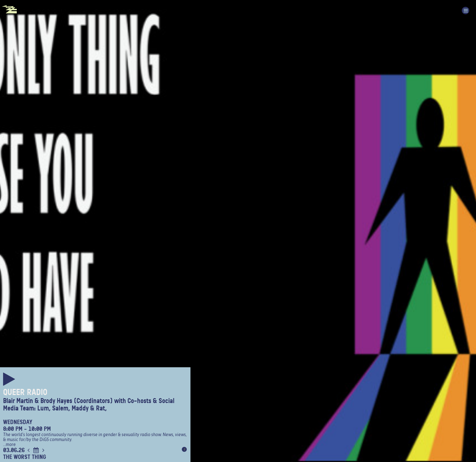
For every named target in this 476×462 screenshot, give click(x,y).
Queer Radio (25, 392)
